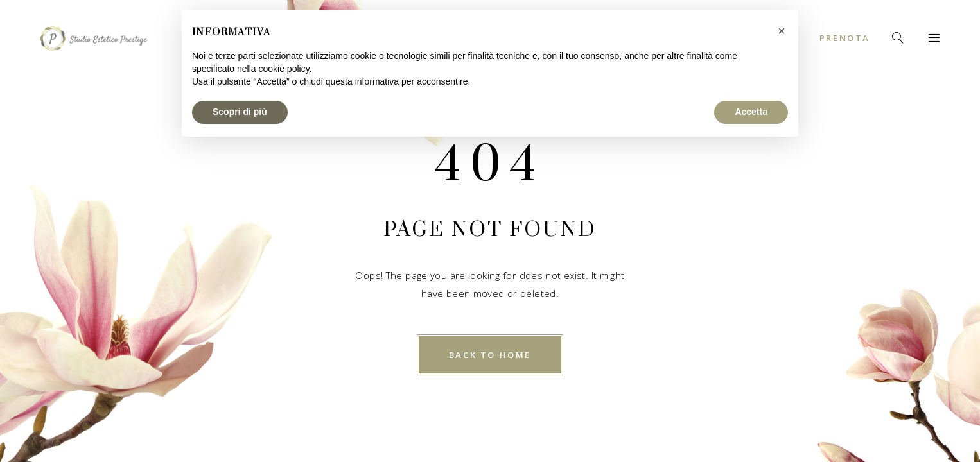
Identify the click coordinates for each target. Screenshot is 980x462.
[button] (782, 31)
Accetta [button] (751, 112)
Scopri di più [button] (240, 112)
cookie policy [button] (284, 69)
